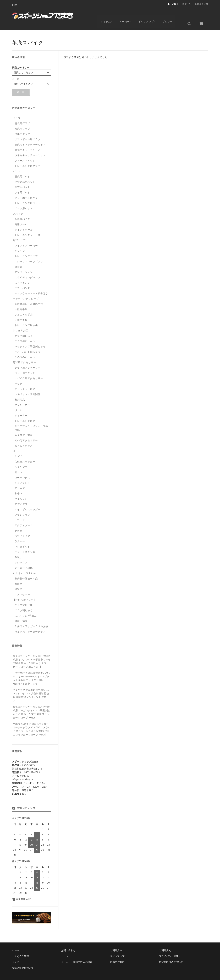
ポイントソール (24, 222)
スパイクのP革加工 (26, 608)
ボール (18, 402)
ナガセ (18, 523)
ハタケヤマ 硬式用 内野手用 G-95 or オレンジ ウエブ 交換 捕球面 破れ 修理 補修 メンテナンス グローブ (31, 687)
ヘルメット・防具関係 (27, 386)
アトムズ (20, 480)
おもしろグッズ (24, 438)
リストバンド (22, 280)
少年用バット (22, 184)
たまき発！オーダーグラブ (30, 624)
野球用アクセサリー (24, 354)
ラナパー (20, 533)
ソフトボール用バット (27, 190)
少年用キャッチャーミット (30, 147)
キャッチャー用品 (25, 381)
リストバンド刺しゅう (27, 344)
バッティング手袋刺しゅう (30, 338)
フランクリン (22, 507)
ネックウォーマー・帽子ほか (31, 285)
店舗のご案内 (117, 954)
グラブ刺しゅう (24, 328)
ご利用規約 (165, 942)
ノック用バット (24, 200)
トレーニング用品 (25, 413)
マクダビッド (22, 539)
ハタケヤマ (21, 459)
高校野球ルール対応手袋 (29, 296)
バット (17, 163)
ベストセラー (22, 586)
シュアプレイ (22, 475)
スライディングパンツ (27, 269)
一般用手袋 (21, 301)
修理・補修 (21, 613)
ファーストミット (25, 153)
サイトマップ (117, 948)
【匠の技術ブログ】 (24, 592)
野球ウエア (19, 232)
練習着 (18, 259)
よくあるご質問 (20, 948)
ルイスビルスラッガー (27, 501)
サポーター (21, 407)
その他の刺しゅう (25, 349)
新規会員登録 (201, 4)
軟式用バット (22, 179)
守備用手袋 (21, 312)
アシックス (21, 555)
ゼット (18, 464)
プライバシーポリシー (171, 948)
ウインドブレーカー (26, 238)
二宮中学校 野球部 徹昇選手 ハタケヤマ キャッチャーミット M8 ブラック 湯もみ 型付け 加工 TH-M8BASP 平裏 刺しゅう (32, 670)
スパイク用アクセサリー (29, 370)
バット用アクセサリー (27, 365)
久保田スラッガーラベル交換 (31, 618)
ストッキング (22, 275)
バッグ (18, 376)
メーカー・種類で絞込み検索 (77, 954)
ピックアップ (150, 15)
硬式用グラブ (22, 115)
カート (65, 948)
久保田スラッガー (25, 454)
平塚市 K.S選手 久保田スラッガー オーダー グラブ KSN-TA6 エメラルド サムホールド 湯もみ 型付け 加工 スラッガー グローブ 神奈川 (32, 721)
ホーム (16, 942)
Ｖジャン (20, 243)
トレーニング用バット (27, 195)
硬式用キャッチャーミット (30, 137)
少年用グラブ (22, 126)
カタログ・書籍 (24, 427)
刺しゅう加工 (21, 322)
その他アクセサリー (26, 432)
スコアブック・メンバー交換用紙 (31, 420)
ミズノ (18, 448)
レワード (20, 512)
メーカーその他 (24, 560)
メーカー (127, 15)
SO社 (18, 549)
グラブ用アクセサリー (27, 360)
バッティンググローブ (26, 291)
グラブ (17, 110)
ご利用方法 (116, 942)
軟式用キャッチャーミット (30, 142)
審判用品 (20, 392)
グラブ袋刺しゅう (25, 333)
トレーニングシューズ (27, 227)
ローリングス (22, 470)
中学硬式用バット (25, 174)
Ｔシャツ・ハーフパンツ (29, 253)
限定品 (18, 581)
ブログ (172, 15)
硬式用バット (22, 168)
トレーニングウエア (26, 248)
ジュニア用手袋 (24, 307)
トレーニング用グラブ (27, 158)
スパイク (18, 206)
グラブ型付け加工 (25, 597)
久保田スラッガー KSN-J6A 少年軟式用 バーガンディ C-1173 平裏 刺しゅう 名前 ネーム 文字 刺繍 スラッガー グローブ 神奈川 (32, 704)
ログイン (187, 4)
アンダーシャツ (24, 264)
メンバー (17, 954)
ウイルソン (21, 491)
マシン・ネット (24, 397)
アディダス (21, 496)
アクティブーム (24, 517)
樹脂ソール (21, 216)
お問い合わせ (68, 942)
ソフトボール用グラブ (27, 131)
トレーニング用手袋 (26, 317)
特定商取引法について (171, 954)
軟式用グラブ (22, 121)
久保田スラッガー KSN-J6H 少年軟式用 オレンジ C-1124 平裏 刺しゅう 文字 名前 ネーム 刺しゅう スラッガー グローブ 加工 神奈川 (32, 653)
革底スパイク (22, 211)
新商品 (18, 576)
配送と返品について (23, 960)
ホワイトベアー (24, 528)
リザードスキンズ (25, 544)
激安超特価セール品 (26, 570)
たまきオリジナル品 (24, 565)
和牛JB (18, 485)
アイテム (107, 15)
